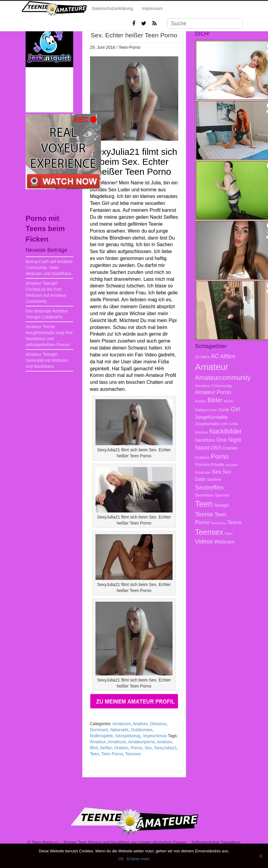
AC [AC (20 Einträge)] (215, 356)
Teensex (133, 754)
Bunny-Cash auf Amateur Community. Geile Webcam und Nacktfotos (49, 268)
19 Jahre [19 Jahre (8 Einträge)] (203, 357)
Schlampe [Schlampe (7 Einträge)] (203, 472)
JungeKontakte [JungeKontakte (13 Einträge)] (211, 417)
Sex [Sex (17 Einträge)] (217, 472)
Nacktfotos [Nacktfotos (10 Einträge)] (205, 440)
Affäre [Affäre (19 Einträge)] (228, 356)
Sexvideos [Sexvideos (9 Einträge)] (204, 495)
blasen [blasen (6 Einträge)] (228, 401)
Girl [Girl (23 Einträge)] (235, 409)
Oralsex (121, 748)
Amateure (122, 724)
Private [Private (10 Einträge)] (218, 465)
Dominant (99, 730)
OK (121, 859)
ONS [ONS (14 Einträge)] (216, 448)
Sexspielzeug (128, 736)
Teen (95, 754)
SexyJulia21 (166, 748)
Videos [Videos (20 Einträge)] (204, 541)
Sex (148, 748)
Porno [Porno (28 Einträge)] (220, 457)
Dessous (158, 724)
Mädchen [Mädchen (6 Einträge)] (202, 432)
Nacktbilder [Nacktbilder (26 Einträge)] (225, 431)
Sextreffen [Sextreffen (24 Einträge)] (209, 487)
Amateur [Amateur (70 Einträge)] (212, 367)
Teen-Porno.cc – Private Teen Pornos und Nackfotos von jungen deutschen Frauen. (110, 842)
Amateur (98, 742)
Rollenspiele (101, 736)
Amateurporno (141, 742)
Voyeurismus (155, 736)
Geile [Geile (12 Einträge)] (224, 410)
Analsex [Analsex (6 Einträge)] (201, 401)
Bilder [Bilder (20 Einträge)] (215, 400)
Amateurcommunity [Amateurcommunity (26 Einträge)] (223, 378)
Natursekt (119, 730)
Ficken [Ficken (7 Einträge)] (212, 410)
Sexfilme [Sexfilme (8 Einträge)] (214, 480)
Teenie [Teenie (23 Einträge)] (204, 514)
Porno (137, 748)
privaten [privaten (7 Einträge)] (232, 465)
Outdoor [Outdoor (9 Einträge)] (203, 458)
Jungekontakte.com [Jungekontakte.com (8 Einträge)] (212, 424)
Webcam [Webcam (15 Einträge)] (224, 542)
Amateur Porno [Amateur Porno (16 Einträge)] (213, 392)
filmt (94, 748)
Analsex (140, 724)
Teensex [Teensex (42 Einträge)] (209, 532)
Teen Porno (112, 754)
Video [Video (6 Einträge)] (228, 534)
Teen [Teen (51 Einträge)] (204, 504)
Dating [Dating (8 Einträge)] (201, 410)
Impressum (152, 8)
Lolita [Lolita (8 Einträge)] (233, 424)
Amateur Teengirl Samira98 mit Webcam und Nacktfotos (47, 360)
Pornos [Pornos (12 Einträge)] (203, 464)
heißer (106, 748)
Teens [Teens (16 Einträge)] (234, 522)
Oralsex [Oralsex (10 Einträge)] (230, 448)
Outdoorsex (142, 730)
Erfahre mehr (138, 859)
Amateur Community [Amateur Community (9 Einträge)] (214, 386)
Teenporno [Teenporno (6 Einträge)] (218, 523)
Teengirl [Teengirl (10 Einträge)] (221, 505)
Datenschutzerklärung (112, 8)
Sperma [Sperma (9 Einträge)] (222, 495)
